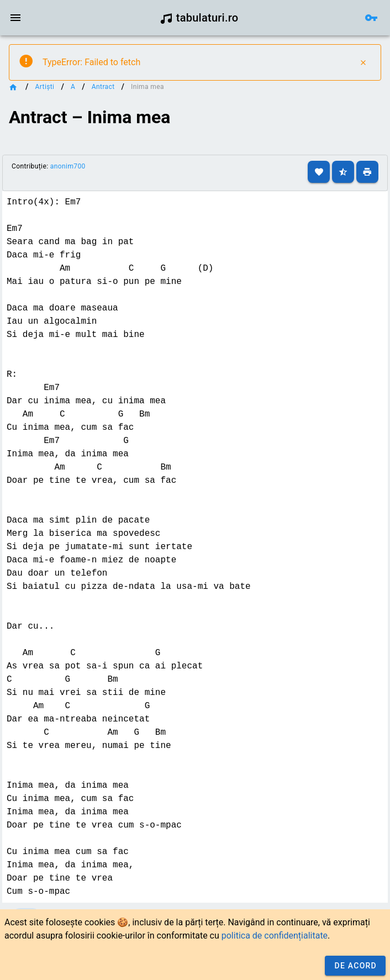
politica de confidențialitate (275, 936)
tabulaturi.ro (199, 18)
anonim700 (68, 166)
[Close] (363, 62)
